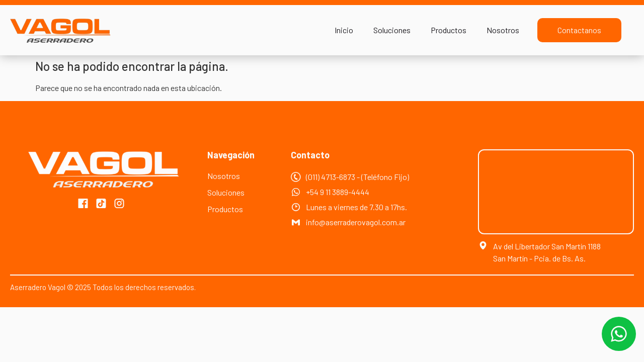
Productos (449, 30)
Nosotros (503, 30)
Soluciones (392, 30)
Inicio (344, 30)
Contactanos (579, 30)
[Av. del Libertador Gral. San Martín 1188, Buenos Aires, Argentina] (556, 192)
